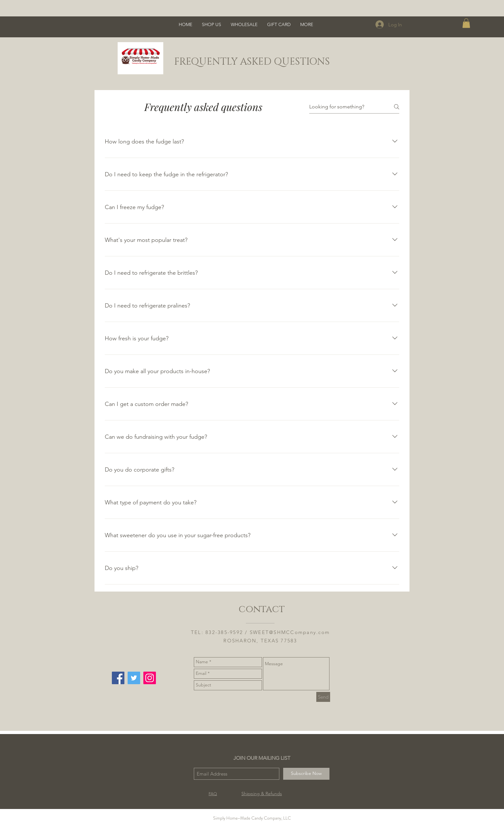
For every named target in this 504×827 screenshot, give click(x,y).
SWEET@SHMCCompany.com (290, 632)
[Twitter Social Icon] (134, 678)
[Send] (323, 697)
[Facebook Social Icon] (118, 678)
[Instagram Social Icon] (150, 678)
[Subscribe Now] (306, 774)
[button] (466, 23)
